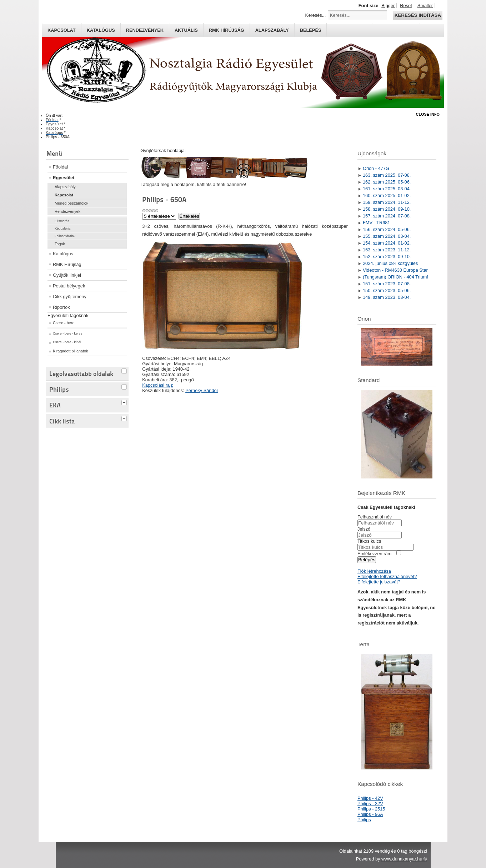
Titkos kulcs (369, 541)
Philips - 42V (370, 798)
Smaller (425, 6)
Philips (364, 820)
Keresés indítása (418, 15)
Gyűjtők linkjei (67, 275)
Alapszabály (272, 30)
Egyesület (64, 178)
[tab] (125, 370)
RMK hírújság (227, 30)
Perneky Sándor (202, 390)
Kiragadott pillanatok (71, 351)
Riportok (61, 307)
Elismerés (62, 221)
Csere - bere (64, 323)
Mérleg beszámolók (71, 203)
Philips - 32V (370, 804)
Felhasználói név (375, 517)
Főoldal (60, 167)
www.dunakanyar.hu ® (404, 859)
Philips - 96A (370, 814)
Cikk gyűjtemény (70, 297)
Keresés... (316, 15)
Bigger (388, 6)
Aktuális (186, 30)
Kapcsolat (62, 30)
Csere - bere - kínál (67, 342)
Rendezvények (145, 30)
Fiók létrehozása (374, 571)
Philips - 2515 (371, 809)
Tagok (60, 244)
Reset (406, 6)
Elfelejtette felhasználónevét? (387, 576)
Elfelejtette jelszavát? (379, 582)
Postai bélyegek (69, 286)
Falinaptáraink (65, 236)
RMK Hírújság (67, 264)
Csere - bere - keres (67, 333)
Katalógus (101, 30)
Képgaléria (62, 229)
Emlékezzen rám (374, 554)
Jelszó (364, 529)
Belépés (311, 30)
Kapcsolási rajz (157, 385)
